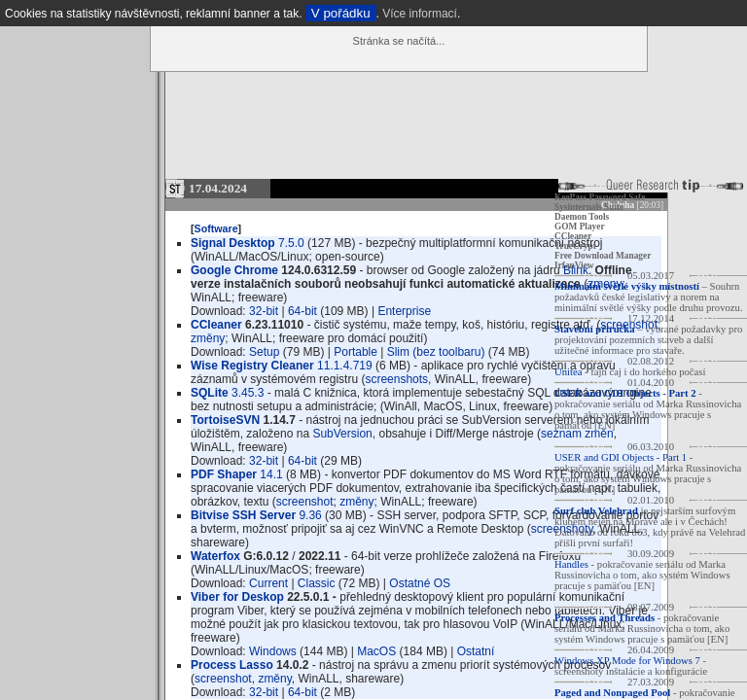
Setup (264, 352)
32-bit (264, 311)
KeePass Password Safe (600, 197)
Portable (356, 352)
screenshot (305, 502)
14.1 (271, 474)
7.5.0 (291, 243)
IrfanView (574, 265)
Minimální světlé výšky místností (627, 286)
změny (208, 338)
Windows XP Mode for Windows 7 (627, 661)
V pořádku (341, 13)
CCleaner (573, 236)
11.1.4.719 (345, 366)
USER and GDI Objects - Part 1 (621, 457)
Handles (571, 564)
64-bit (302, 311)
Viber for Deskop (237, 597)
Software (216, 228)
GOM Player (580, 227)
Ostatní (476, 651)
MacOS (376, 651)
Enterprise (404, 311)
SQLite (210, 393)
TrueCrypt (575, 246)
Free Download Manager (603, 256)
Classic (317, 583)
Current (268, 583)
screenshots (396, 379)
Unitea (568, 372)
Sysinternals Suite (589, 207)
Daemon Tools (582, 217)
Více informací (420, 14)
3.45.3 (248, 393)
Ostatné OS (420, 583)
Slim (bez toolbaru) (436, 352)
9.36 (310, 515)
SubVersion (342, 434)
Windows (273, 651)
